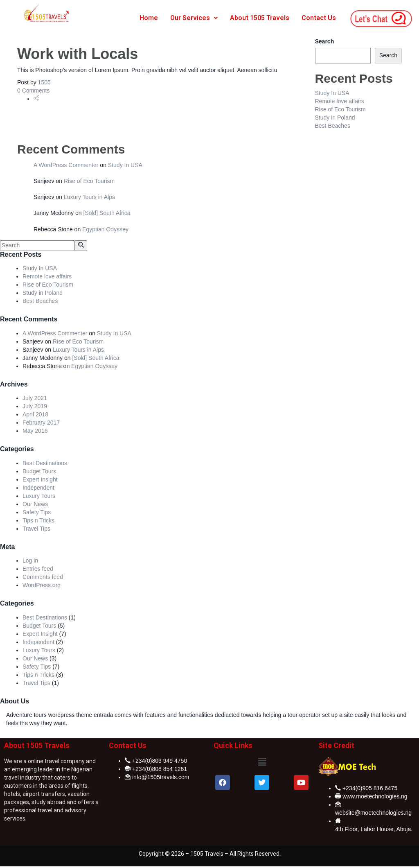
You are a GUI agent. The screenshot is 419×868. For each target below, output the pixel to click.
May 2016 (35, 431)
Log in (30, 561)
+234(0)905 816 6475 (370, 788)
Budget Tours (39, 471)
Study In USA (332, 93)
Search (325, 41)
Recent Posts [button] (21, 254)
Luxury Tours (39, 496)
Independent (38, 488)
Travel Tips (36, 529)
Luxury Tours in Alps (89, 197)
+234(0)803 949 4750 (160, 761)
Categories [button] (17, 449)
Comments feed (43, 577)
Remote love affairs (340, 101)
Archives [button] (14, 384)
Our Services (194, 18)
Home (149, 18)
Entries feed (38, 569)
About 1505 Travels (260, 18)
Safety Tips (37, 512)
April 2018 (35, 414)
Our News (35, 504)
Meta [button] (7, 547)
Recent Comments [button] (29, 319)
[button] (262, 762)
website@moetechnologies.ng (373, 813)
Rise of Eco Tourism (340, 109)
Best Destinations (45, 463)
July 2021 (35, 398)
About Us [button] (15, 701)
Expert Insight (40, 479)
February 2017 (41, 423)
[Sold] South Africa (107, 213)
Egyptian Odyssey (105, 229)
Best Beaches (333, 126)
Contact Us (319, 18)
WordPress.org (42, 585)
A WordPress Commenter (66, 165)
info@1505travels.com (161, 777)
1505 (44, 82)
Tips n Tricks (38, 520)
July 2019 (35, 406)
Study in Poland (335, 118)
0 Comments (33, 90)
